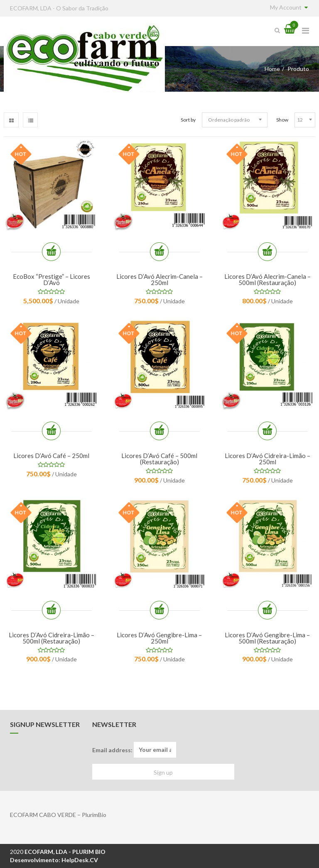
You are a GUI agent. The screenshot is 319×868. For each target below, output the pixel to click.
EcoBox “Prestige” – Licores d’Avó (52, 279)
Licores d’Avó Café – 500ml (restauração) (159, 459)
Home (272, 69)
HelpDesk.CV (80, 860)
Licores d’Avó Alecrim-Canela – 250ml (159, 279)
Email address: (134, 750)
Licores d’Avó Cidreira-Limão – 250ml (267, 459)
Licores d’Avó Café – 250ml (51, 456)
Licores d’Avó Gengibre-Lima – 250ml (159, 638)
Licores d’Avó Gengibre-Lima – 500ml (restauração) (267, 638)
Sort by (188, 120)
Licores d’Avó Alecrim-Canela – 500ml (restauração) (267, 279)
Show (282, 120)
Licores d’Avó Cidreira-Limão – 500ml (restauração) (52, 638)
